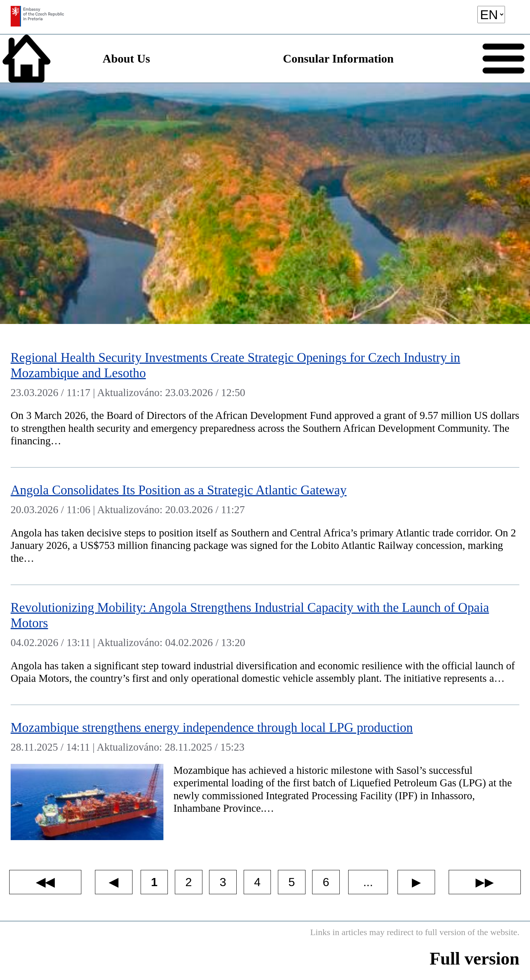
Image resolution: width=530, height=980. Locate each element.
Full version (474, 958)
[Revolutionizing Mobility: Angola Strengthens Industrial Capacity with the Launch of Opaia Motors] (265, 645)
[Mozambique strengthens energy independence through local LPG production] (265, 778)
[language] (491, 15)
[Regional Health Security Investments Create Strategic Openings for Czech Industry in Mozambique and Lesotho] (265, 401)
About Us (126, 59)
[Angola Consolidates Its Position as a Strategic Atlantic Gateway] (265, 526)
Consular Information (338, 59)
